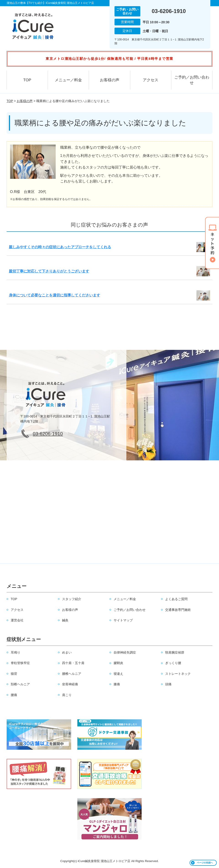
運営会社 (17, 620)
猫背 (14, 674)
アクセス (151, 80)
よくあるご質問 (176, 599)
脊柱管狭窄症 (20, 663)
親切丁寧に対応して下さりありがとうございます (49, 271)
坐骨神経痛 (70, 684)
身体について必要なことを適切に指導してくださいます (55, 295)
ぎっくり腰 (173, 663)
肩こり (67, 695)
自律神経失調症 (125, 652)
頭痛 (168, 684)
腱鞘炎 (118, 663)
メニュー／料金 (68, 80)
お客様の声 (110, 80)
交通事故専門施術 (178, 610)
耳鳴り (16, 652)
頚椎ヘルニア (20, 684)
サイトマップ (123, 620)
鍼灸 (65, 620)
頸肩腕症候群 (175, 652)
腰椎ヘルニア (72, 674)
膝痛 (117, 684)
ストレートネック (178, 674)
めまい (67, 652)
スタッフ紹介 (72, 599)
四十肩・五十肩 (73, 663)
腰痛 (14, 695)
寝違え (118, 674)
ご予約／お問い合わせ (192, 80)
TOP (27, 80)
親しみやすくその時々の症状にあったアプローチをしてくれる (60, 247)
